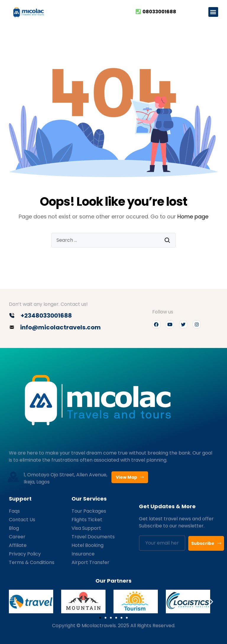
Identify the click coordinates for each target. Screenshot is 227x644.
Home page (193, 216)
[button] (213, 12)
